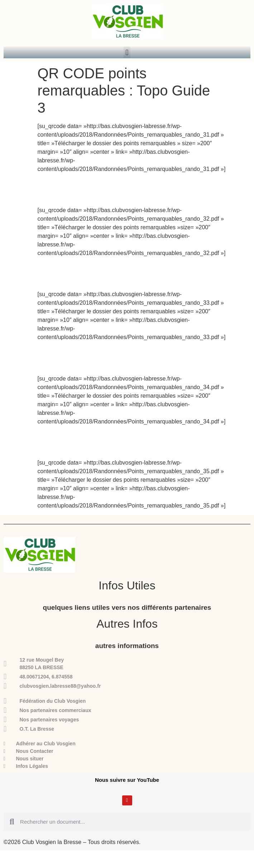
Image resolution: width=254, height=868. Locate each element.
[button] (127, 52)
